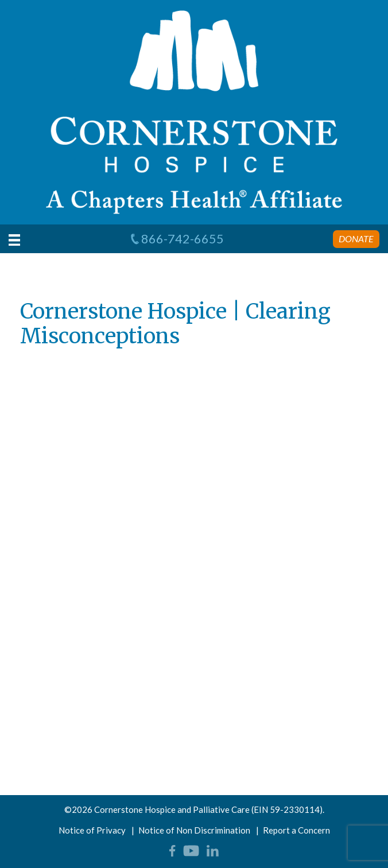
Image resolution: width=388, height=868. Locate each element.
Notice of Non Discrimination (194, 830)
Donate (356, 239)
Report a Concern (296, 830)
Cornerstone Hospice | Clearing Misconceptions (175, 324)
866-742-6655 (176, 239)
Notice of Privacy (92, 830)
